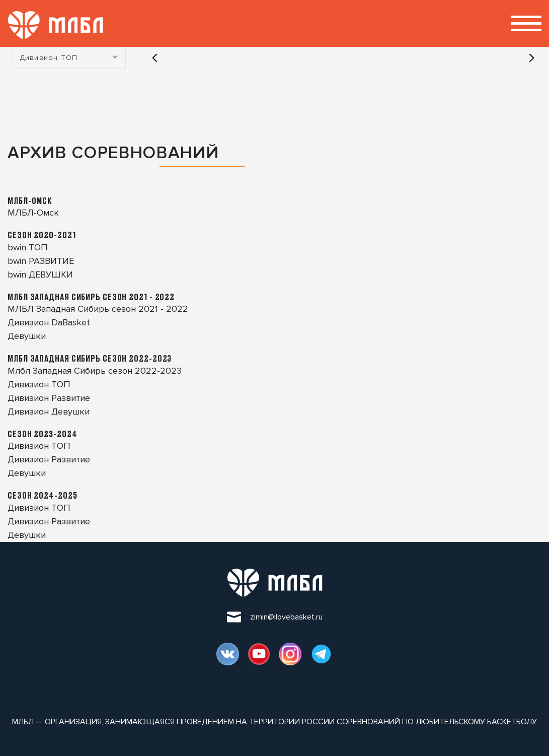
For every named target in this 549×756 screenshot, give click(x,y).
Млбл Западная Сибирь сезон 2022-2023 (95, 371)
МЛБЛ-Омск (33, 213)
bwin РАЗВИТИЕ (41, 261)
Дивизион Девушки (49, 411)
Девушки (27, 336)
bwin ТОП (28, 247)
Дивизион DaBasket (49, 322)
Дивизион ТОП (39, 384)
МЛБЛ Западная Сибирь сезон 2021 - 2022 (98, 309)
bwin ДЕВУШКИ (40, 274)
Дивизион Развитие (49, 398)
